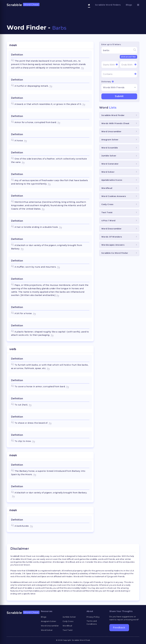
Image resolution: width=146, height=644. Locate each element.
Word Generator (110, 164)
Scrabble (23, 5)
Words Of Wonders (112, 237)
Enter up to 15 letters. (111, 44)
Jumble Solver (109, 156)
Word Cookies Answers (114, 196)
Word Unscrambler (111, 131)
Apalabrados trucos (112, 180)
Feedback (119, 628)
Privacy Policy (93, 617)
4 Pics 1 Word (108, 220)
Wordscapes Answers (113, 245)
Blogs (129, 5)
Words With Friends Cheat (115, 123)
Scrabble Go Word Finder (115, 253)
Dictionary (108, 82)
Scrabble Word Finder (113, 115)
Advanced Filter (128, 57)
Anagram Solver (110, 140)
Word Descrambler (111, 229)
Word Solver (108, 172)
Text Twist (107, 212)
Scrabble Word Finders (108, 5)
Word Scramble (110, 148)
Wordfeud (107, 188)
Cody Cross (107, 204)
